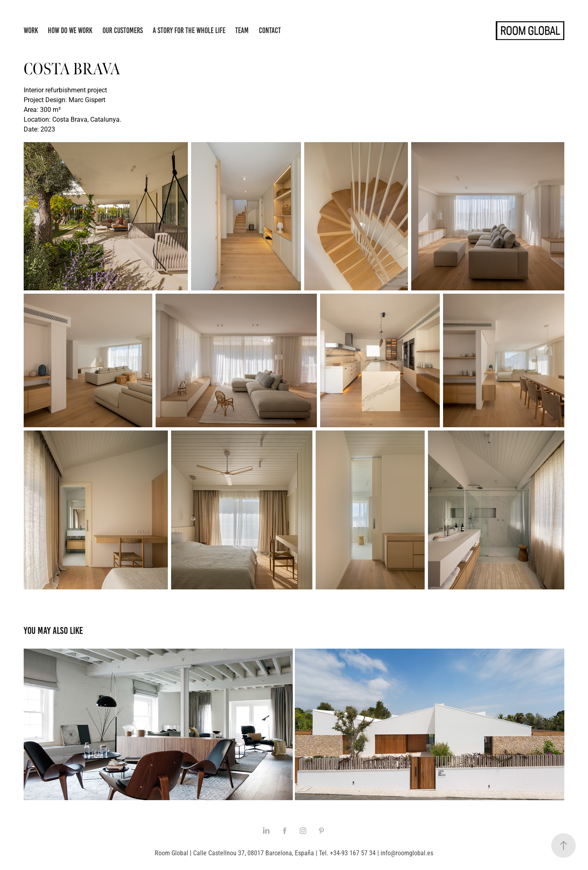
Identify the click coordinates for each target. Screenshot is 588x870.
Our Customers (123, 30)
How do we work (70, 30)
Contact (270, 30)
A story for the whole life (189, 30)
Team (242, 30)
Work (31, 30)
